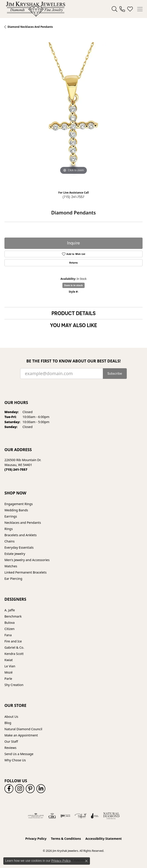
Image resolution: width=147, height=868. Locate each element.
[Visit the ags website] (36, 816)
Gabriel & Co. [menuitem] (14, 647)
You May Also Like (73, 325)
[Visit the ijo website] (65, 816)
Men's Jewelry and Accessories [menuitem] (27, 560)
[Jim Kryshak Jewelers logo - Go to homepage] (36, 9)
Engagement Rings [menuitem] (19, 504)
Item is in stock (73, 285)
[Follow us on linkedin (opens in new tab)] (41, 789)
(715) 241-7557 (73, 197)
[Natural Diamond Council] (111, 816)
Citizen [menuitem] (10, 629)
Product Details (73, 313)
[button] (114, 9)
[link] (122, 9)
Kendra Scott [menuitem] (14, 654)
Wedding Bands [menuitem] (16, 510)
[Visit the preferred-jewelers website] (81, 816)
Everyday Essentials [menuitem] (19, 547)
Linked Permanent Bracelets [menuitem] (26, 572)
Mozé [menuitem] (9, 672)
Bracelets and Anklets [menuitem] (21, 535)
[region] (73, 111)
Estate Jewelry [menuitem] (15, 554)
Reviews (10, 748)
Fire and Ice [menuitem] (13, 641)
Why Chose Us (15, 760)
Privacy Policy (36, 839)
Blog (8, 723)
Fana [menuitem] (8, 635)
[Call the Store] (16, 469)
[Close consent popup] (86, 861)
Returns (73, 263)
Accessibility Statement (103, 839)
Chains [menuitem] (10, 541)
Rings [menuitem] (9, 529)
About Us (11, 717)
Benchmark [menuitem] (13, 616)
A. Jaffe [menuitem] (10, 610)
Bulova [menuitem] (10, 623)
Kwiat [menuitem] (9, 660)
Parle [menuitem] (8, 679)
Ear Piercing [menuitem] (13, 579)
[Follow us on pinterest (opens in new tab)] (30, 789)
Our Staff (11, 741)
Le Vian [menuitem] (10, 666)
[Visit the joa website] (95, 816)
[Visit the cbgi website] (52, 816)
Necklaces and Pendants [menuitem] (23, 523)
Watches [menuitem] (11, 566)
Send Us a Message (19, 754)
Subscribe (115, 374)
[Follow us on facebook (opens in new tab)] (9, 789)
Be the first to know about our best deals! (74, 361)
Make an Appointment (21, 735)
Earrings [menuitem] (11, 516)
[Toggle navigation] (140, 9)
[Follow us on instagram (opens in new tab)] (20, 789)
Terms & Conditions (66, 839)
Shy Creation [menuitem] (14, 685)
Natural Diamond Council (23, 729)
